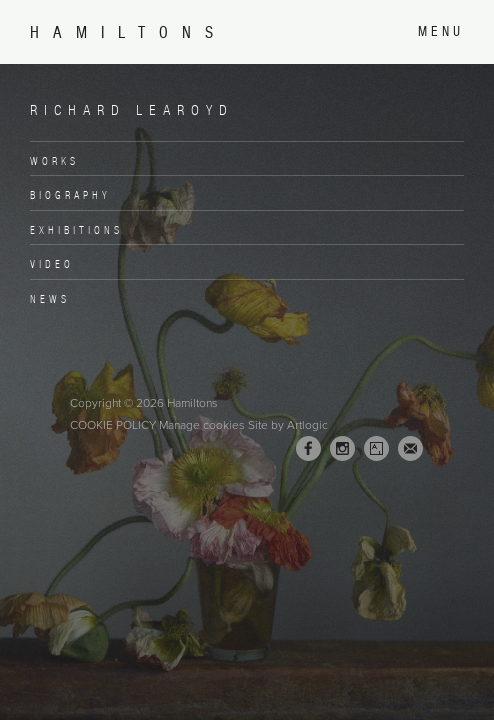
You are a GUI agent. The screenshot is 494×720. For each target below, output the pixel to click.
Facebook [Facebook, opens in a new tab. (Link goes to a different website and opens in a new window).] (308, 449)
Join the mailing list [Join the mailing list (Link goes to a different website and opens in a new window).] (410, 448)
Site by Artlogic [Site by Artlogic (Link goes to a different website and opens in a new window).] (288, 425)
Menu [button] (441, 31)
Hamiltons (128, 32)
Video (52, 264)
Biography (70, 195)
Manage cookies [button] (202, 425)
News (50, 299)
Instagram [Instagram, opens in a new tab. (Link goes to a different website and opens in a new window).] (342, 449)
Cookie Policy (113, 425)
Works (54, 161)
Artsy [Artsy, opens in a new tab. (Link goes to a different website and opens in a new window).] (376, 449)
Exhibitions (76, 230)
